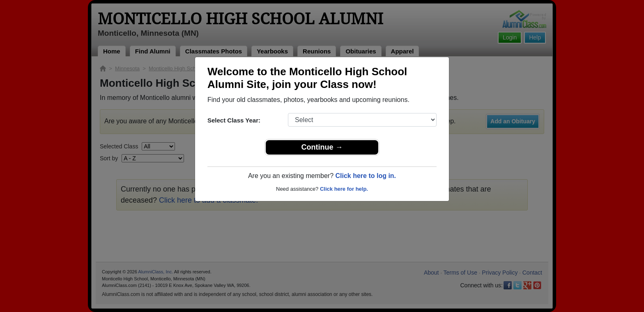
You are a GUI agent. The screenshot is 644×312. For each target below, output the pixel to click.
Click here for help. (344, 189)
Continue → (322, 147)
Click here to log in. (366, 176)
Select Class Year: (234, 120)
